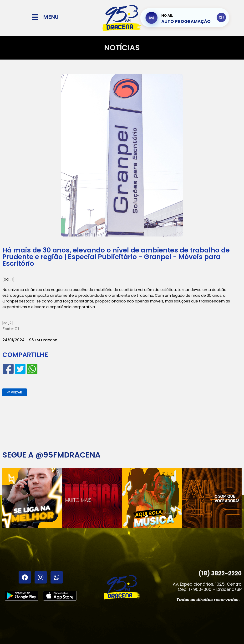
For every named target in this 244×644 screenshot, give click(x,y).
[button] (15, 392)
